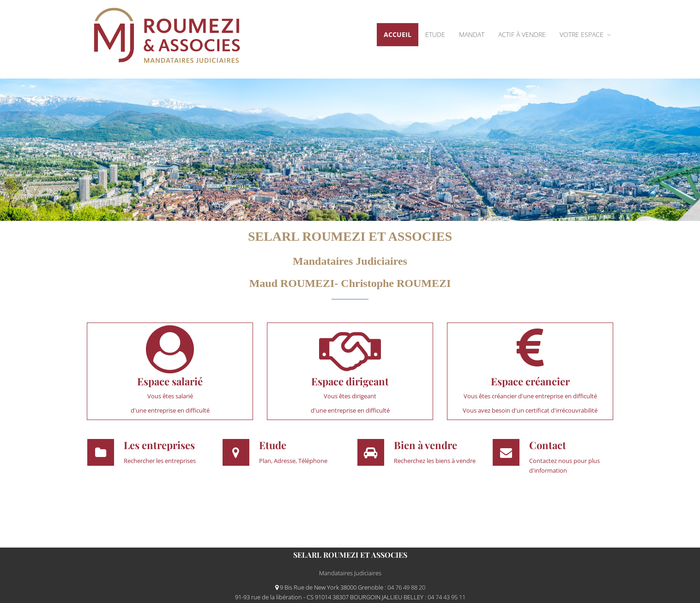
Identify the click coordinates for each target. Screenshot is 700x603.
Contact (548, 445)
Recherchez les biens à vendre (435, 461)
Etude (435, 34)
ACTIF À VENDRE (522, 34)
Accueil (398, 34)
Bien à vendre (425, 445)
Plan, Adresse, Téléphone (293, 461)
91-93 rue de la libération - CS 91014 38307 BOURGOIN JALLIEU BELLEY (330, 597)
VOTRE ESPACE (585, 34)
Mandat (472, 34)
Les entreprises (159, 445)
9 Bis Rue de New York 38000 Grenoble (330, 587)
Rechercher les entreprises (160, 461)
